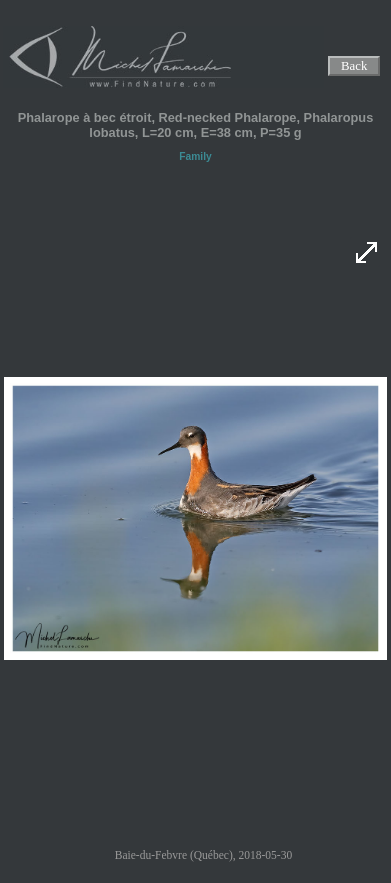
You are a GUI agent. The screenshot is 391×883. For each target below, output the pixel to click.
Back (354, 66)
